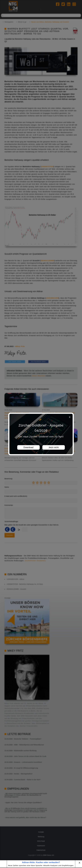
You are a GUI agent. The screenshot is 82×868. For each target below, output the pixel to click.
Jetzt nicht (54, 447)
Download (28, 447)
